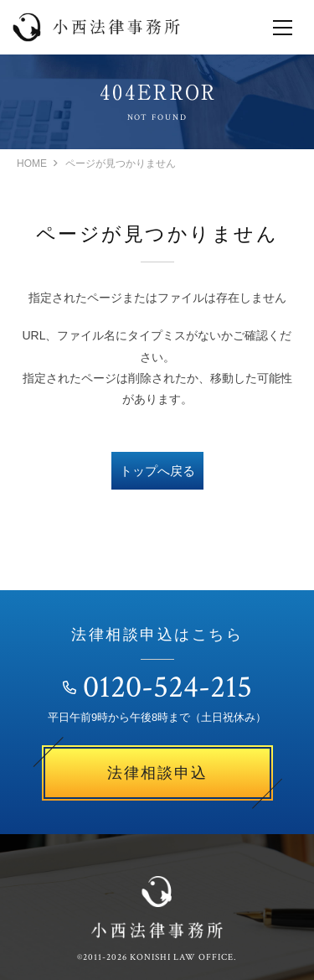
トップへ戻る (157, 471)
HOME (32, 163)
